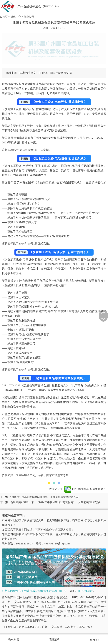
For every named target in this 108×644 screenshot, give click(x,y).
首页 (5, 17)
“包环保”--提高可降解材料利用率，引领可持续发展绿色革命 (45, 497)
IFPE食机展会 (77, 489)
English (94, 639)
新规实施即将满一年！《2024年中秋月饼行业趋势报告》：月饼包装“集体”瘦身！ (57, 502)
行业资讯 (29, 17)
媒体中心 (16, 17)
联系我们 (14, 639)
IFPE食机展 (86, 591)
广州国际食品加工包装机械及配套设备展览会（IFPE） (35, 591)
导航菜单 (54, 639)
